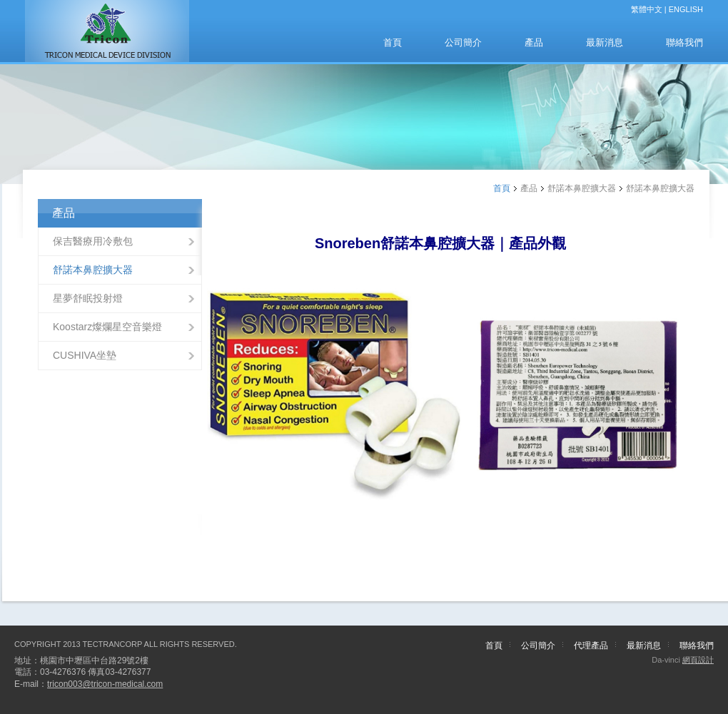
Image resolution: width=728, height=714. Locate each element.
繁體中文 (647, 9)
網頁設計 (698, 660)
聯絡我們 (684, 42)
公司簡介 (463, 42)
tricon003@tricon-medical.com (105, 684)
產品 (534, 42)
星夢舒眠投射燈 (88, 298)
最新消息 (605, 42)
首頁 (393, 42)
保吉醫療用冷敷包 (93, 241)
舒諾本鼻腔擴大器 (93, 270)
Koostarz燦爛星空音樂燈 (107, 327)
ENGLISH (686, 9)
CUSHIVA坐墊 (85, 355)
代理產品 (591, 646)
